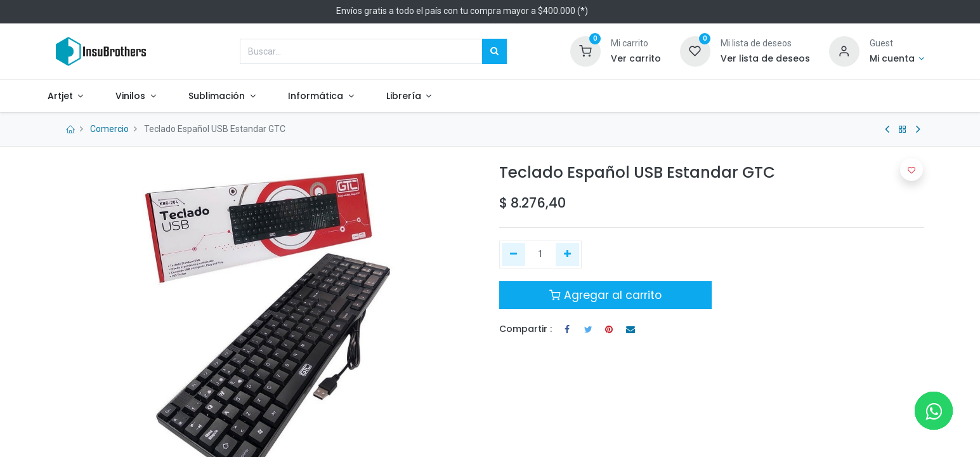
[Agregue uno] (567, 255)
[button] (911, 169)
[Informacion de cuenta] (897, 59)
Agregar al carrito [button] (605, 295)
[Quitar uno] (513, 255)
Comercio (109, 129)
